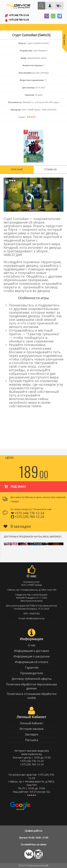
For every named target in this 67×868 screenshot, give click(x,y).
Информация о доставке (32, 651)
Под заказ (15, 485)
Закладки (32, 734)
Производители (32, 673)
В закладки (17, 526)
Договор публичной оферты (32, 679)
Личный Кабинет (32, 723)
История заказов (32, 729)
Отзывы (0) (50, 169)
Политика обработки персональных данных (32, 686)
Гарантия (32, 668)
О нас (32, 645)
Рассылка (32, 740)
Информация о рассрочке (32, 656)
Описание (17, 169)
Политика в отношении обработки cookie (32, 696)
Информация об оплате (32, 662)
